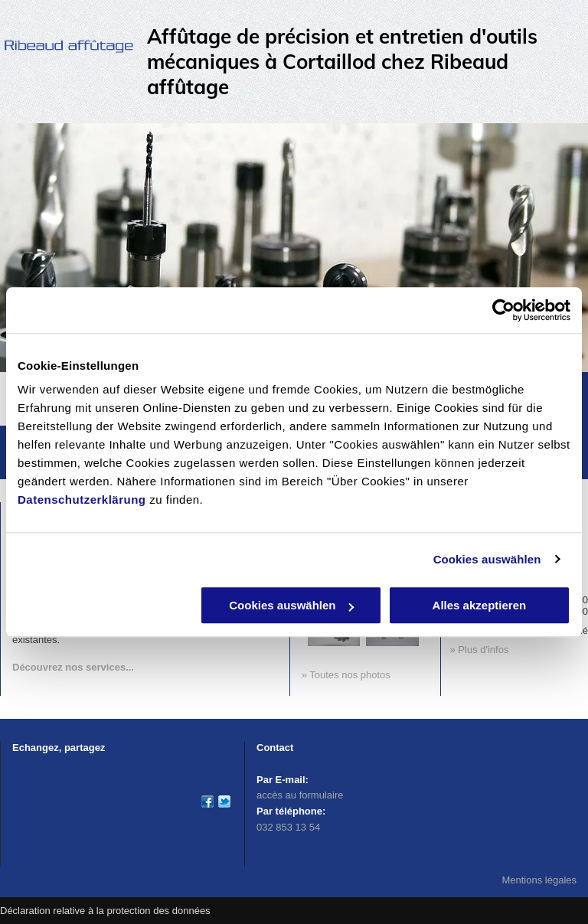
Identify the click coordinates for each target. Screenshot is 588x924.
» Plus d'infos (480, 650)
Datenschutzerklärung (82, 500)
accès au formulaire (300, 795)
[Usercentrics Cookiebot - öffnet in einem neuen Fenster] (503, 310)
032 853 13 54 (288, 827)
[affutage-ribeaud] (224, 802)
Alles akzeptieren (480, 605)
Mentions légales (539, 880)
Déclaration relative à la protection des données (105, 911)
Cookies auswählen (487, 559)
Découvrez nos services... (73, 667)
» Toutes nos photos (346, 675)
